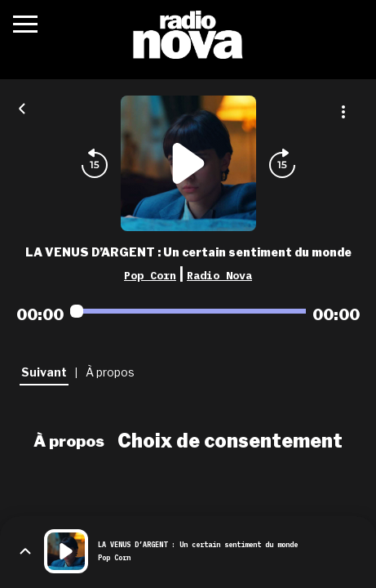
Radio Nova (219, 275)
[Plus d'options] (343, 112)
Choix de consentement (230, 441)
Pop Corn (150, 275)
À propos (69, 441)
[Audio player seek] (188, 311)
